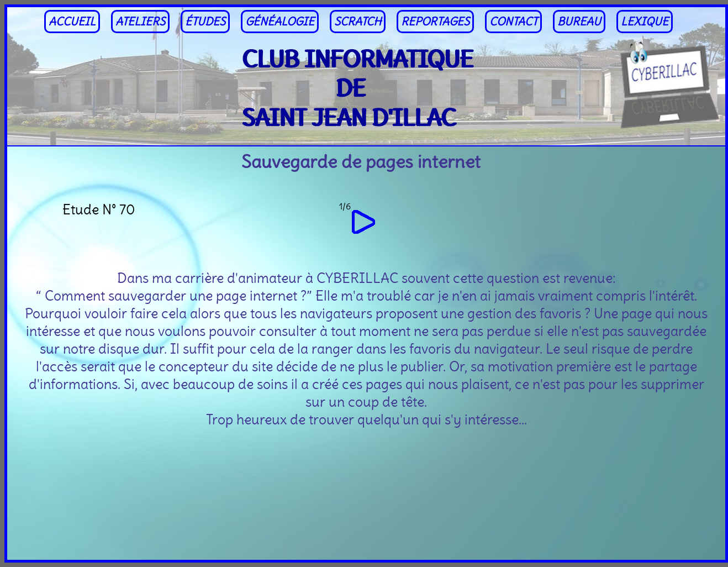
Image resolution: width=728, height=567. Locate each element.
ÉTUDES (205, 22)
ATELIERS (140, 22)
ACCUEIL (72, 22)
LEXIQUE (645, 22)
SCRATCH (358, 22)
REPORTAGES (435, 22)
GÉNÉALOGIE (280, 22)
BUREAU (579, 22)
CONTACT (513, 22)
